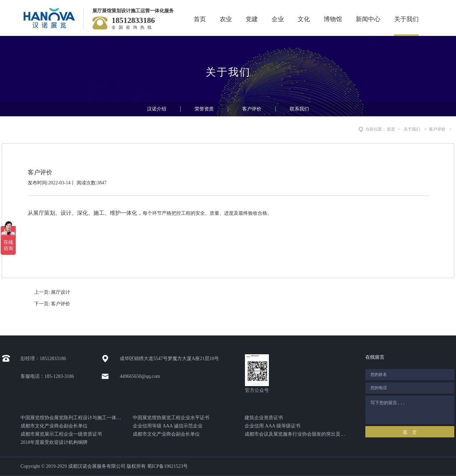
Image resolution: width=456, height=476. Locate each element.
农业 (226, 19)
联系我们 (299, 109)
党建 (252, 19)
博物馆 (333, 19)
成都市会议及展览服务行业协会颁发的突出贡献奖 (295, 434)
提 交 (410, 432)
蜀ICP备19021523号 (168, 466)
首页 (200, 19)
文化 (304, 19)
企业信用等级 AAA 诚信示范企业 (168, 426)
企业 (278, 19)
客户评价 (252, 109)
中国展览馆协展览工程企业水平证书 (171, 418)
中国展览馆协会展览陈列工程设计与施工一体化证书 (71, 418)
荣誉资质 (204, 109)
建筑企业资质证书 (264, 418)
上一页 (52, 292)
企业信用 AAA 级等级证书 (272, 426)
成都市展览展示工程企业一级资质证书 (61, 434)
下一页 (52, 304)
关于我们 (406, 19)
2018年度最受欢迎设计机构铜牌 (54, 442)
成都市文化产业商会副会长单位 (54, 426)
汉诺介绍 (157, 109)
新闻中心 (368, 19)
